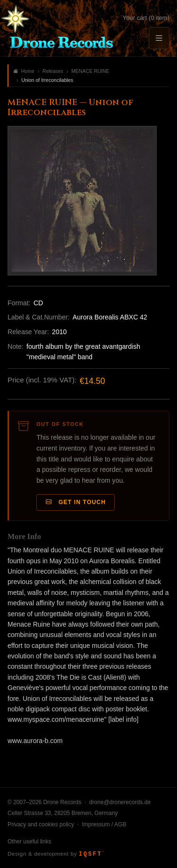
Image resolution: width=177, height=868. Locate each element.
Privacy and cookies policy (41, 824)
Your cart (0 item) (146, 18)
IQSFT (91, 854)
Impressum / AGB (104, 824)
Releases (53, 71)
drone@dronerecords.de (120, 802)
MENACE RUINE (90, 71)
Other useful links (29, 841)
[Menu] (159, 38)
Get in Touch (76, 502)
